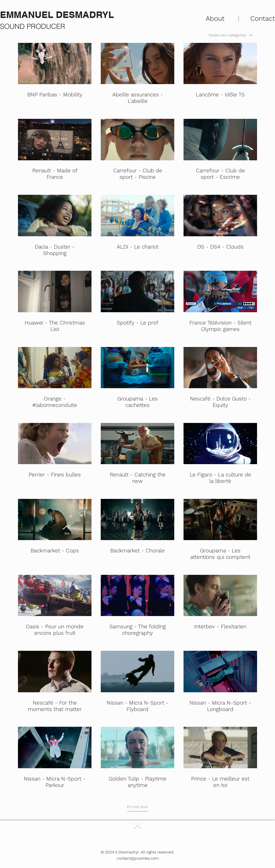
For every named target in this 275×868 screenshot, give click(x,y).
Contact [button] (263, 18)
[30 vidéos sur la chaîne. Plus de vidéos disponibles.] (137, 416)
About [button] (215, 18)
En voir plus (137, 807)
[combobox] (230, 35)
